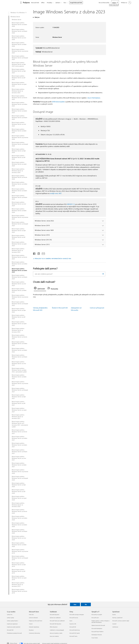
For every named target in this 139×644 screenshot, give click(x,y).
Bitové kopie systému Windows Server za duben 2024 (19, 191)
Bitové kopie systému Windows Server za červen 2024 (19, 177)
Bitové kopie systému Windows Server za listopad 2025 (20, 58)
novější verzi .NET (56, 193)
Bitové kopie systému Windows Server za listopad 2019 (20, 558)
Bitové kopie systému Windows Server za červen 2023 (19, 257)
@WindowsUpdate (58, 102)
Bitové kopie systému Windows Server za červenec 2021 (18, 417)
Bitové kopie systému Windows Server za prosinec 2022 (20, 297)
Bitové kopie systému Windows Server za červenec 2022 (18, 330)
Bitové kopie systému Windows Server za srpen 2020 (19, 498)
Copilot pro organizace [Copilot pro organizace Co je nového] (12, 624)
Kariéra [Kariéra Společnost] (114, 615)
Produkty (49, 3)
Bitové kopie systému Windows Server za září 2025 (19, 78)
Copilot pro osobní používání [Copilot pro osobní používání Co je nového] (14, 627)
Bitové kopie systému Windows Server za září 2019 (19, 571)
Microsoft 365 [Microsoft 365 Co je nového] (10, 630)
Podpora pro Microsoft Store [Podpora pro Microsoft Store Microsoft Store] (36, 621)
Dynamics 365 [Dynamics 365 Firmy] (73, 624)
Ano (75, 604)
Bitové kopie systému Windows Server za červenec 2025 (18, 91)
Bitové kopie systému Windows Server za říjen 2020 (19, 485)
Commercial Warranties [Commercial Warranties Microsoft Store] (35, 633)
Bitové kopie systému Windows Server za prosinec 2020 (20, 472)
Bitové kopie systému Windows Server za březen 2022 (19, 357)
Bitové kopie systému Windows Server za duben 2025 (19, 111)
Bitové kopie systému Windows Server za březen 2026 (19, 31)
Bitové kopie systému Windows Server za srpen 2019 (19, 578)
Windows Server (15, 17)
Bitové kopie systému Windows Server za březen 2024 (19, 197)
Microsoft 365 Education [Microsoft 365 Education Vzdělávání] (56, 624)
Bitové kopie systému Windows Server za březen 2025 (19, 118)
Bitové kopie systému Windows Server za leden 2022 (19, 377)
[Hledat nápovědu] (115, 2)
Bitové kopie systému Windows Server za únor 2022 (19, 363)
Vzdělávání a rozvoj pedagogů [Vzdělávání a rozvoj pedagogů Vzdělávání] (57, 630)
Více (65, 3)
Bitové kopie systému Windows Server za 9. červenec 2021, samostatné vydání (20, 424)
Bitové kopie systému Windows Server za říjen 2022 (19, 310)
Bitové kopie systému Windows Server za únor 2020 (19, 538)
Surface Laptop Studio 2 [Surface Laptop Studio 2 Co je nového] (13, 621)
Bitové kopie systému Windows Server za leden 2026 (19, 44)
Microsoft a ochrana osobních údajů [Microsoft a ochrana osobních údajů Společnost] (121, 621)
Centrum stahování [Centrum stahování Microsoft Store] (33, 618)
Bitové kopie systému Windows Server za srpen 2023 (19, 244)
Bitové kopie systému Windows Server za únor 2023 (19, 284)
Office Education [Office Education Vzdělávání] (54, 627)
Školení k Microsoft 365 (60, 308)
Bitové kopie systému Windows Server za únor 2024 (19, 204)
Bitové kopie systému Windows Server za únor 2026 (19, 38)
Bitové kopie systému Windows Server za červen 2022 (19, 337)
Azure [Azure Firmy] (71, 621)
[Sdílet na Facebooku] (34, 253)
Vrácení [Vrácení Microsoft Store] (31, 624)
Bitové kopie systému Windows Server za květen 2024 (19, 184)
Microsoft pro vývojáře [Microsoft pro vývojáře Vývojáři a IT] (97, 615)
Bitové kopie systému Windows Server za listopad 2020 (20, 478)
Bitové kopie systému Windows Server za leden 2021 (19, 465)
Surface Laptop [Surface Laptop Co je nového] (10, 618)
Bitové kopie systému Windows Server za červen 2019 (19, 591)
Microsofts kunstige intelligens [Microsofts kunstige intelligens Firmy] (77, 615)
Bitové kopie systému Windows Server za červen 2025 (19, 98)
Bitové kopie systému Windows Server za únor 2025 (19, 124)
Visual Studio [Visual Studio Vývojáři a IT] (95, 638)
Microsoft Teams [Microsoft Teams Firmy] (73, 636)
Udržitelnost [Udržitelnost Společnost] (115, 627)
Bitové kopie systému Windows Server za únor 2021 (19, 458)
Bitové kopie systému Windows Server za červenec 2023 (18, 250)
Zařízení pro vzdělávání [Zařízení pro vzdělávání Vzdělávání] (55, 618)
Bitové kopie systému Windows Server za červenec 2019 (18, 585)
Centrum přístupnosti (97, 308)
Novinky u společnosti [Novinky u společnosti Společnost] (117, 618)
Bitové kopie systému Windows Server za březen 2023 (19, 277)
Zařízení (58, 3)
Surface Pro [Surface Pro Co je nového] (10, 615)
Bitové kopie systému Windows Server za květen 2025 (19, 104)
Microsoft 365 (35, 3)
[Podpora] (26, 3)
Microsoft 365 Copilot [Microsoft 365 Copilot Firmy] (75, 633)
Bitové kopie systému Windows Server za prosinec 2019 (20, 551)
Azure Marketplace (94, 98)
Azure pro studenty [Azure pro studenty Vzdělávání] (54, 636)
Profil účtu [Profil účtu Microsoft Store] (31, 615)
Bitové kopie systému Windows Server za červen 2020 (19, 511)
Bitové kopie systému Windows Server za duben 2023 (19, 270)
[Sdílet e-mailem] (42, 253)
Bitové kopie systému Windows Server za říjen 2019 (19, 565)
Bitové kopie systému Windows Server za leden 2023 (19, 290)
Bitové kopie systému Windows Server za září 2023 (19, 237)
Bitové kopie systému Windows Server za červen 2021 (19, 432)
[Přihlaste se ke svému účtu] (126, 3)
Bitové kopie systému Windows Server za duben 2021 (19, 445)
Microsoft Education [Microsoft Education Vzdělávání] (54, 615)
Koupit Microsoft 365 (76, 3)
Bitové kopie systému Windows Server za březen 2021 (19, 452)
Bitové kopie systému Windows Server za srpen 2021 (19, 410)
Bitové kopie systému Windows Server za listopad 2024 (20, 144)
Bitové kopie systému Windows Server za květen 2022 (19, 344)
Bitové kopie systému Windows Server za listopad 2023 (20, 224)
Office (43, 3)
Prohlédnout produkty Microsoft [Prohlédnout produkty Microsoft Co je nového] (14, 633)
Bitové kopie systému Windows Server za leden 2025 (19, 131)
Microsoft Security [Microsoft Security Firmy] (74, 618)
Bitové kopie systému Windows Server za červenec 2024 (18, 171)
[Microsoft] (14, 3)
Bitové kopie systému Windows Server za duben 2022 (19, 350)
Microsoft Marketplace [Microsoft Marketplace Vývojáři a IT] (97, 628)
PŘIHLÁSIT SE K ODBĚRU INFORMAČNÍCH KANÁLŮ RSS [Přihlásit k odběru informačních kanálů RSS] (53, 258)
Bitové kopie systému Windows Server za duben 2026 (19, 24)
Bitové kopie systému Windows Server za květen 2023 (19, 264)
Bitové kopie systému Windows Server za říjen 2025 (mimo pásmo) (19, 64)
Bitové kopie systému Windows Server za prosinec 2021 (20, 383)
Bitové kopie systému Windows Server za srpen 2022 (19, 324)
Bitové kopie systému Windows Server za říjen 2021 (19, 397)
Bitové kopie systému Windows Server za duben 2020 (19, 525)
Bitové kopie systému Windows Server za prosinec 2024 (20, 137)
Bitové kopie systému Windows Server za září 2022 (19, 317)
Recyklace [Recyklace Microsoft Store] (31, 630)
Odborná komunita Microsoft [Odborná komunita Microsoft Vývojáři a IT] (98, 625)
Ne (86, 604)
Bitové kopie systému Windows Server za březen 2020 (19, 531)
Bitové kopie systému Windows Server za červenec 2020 (18, 505)
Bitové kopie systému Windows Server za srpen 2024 (19, 164)
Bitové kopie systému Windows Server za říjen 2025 (19, 71)
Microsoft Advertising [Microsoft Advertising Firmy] (75, 630)
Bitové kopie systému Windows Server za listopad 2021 (20, 390)
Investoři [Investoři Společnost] (114, 624)
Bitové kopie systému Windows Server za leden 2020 (19, 545)
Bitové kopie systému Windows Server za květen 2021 (19, 438)
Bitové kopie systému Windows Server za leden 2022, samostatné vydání (19, 370)
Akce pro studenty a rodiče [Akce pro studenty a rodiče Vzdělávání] (56, 633)
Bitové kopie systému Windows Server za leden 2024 (19, 211)
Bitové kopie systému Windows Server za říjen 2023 (19, 230)
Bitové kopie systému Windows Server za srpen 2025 (19, 84)
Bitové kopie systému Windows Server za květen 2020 (19, 518)
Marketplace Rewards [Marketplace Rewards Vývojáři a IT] (97, 635)
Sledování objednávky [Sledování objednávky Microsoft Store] (34, 627)
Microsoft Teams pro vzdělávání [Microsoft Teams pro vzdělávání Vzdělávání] (57, 621)
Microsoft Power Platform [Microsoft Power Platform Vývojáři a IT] (97, 632)
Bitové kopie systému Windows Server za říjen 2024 (19, 151)
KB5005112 (71, 204)
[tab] (40, 289)
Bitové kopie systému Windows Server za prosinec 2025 (20, 51)
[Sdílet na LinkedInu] (38, 253)
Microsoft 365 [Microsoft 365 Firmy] (73, 627)
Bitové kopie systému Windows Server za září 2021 (19, 403)
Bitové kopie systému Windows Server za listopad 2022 (20, 304)
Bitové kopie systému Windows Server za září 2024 (19, 157)
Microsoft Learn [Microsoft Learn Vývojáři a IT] (95, 618)
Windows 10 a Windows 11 (19, 13)
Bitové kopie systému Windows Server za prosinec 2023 (20, 217)
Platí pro (37, 17)
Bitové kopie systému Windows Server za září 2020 (19, 491)
